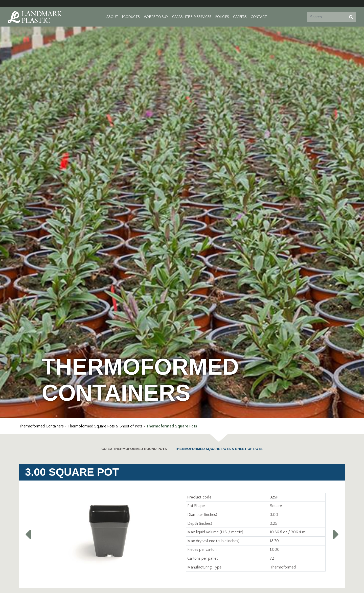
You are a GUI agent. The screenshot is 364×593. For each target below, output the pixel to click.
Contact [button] (259, 17)
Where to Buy (156, 17)
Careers (240, 17)
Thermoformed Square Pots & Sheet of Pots (105, 426)
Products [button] (131, 17)
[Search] (326, 17)
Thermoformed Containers (41, 426)
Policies (222, 17)
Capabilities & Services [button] (192, 17)
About (112, 17)
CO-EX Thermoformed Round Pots (134, 449)
